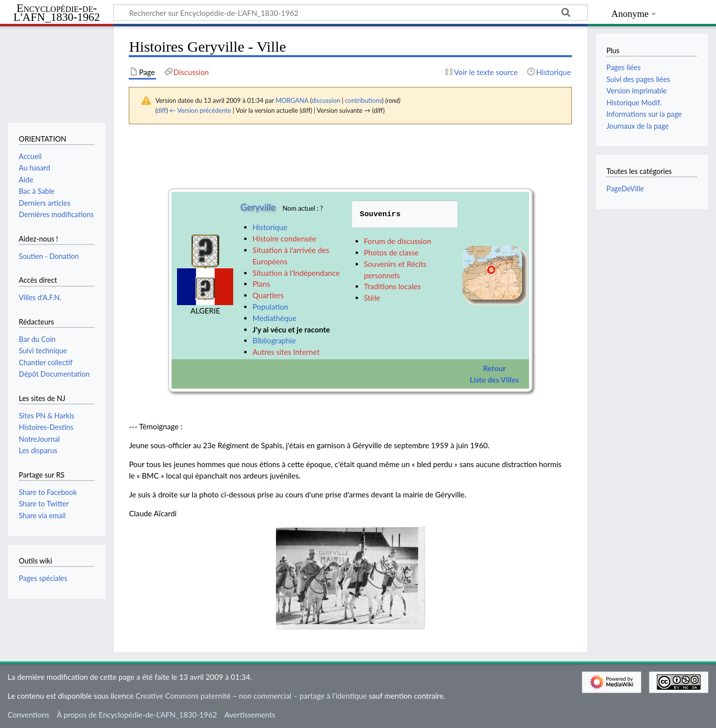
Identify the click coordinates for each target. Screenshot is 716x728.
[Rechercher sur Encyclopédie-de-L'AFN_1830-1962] (351, 12)
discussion (326, 100)
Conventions (28, 715)
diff (161, 110)
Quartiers (268, 295)
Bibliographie (274, 340)
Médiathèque (274, 318)
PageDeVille (625, 189)
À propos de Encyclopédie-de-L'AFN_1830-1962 (137, 715)
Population (270, 307)
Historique (270, 227)
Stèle (372, 298)
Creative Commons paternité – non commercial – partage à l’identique (251, 696)
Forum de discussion (398, 241)
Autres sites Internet (286, 352)
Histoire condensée (284, 239)
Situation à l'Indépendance (296, 273)
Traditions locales (392, 286)
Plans (261, 284)
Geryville (258, 207)
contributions (363, 100)
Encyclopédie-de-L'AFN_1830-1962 (57, 13)
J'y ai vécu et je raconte (291, 329)
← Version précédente (200, 110)
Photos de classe (391, 252)
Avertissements (250, 715)
